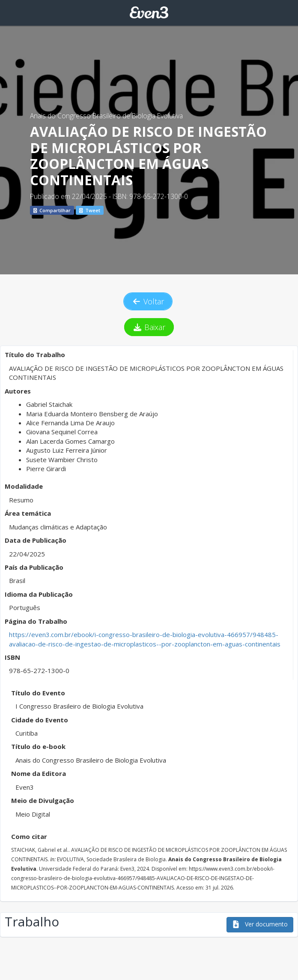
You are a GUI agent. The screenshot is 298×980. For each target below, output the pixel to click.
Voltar (148, 301)
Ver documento (260, 924)
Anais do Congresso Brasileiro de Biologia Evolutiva (106, 116)
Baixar (149, 327)
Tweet (90, 210)
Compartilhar (52, 210)
